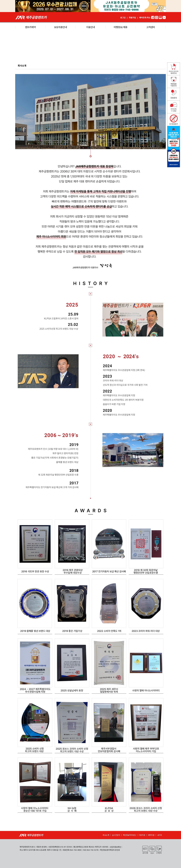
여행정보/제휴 (120, 27)
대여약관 (151, 835)
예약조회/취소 (145, 18)
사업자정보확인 (115, 847)
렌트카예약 (30, 27)
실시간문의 (116, 835)
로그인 (123, 18)
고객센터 (151, 27)
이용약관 (142, 835)
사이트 (160, 835)
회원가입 (132, 18)
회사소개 (106, 835)
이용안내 (90, 27)
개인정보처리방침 (129, 835)
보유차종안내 (60, 27)
